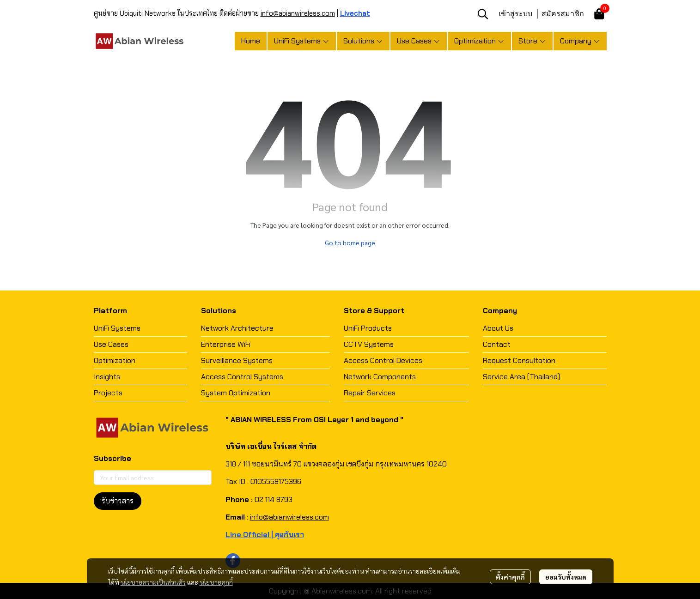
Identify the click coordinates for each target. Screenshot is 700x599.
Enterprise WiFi (226, 344)
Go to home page (350, 242)
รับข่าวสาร (118, 501)
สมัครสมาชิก (563, 13)
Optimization (115, 360)
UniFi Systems (117, 328)
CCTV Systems (369, 344)
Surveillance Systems (237, 360)
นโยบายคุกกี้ (216, 582)
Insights (107, 377)
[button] (483, 14)
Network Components (380, 377)
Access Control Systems (242, 377)
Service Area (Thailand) (521, 377)
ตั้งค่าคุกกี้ (510, 577)
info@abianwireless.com (298, 13)
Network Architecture (237, 328)
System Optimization (236, 393)
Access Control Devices (383, 360)
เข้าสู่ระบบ (515, 13)
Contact (497, 344)
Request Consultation (519, 360)
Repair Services (370, 393)
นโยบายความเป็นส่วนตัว (153, 582)
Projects (108, 393)
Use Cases (111, 344)
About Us (498, 328)
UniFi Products (368, 328)
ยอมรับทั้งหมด (566, 577)
